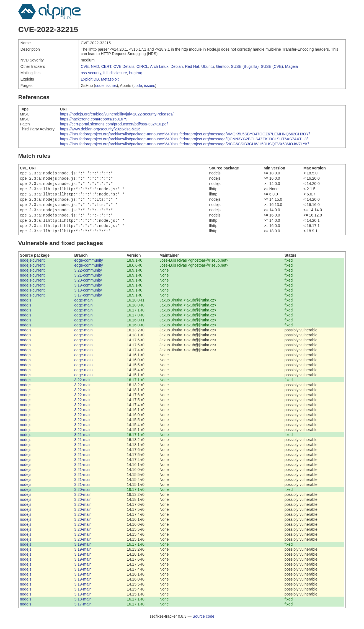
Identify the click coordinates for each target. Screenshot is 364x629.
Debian (177, 66)
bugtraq (136, 73)
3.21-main (83, 441)
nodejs (26, 307)
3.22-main (83, 386)
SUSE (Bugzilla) (245, 66)
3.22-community (88, 277)
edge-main (83, 307)
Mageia (291, 66)
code (99, 86)
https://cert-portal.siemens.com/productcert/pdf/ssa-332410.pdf (114, 124)
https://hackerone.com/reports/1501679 (94, 119)
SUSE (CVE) (272, 66)
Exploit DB (90, 79)
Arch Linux (159, 66)
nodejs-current (32, 267)
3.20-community (88, 287)
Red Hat (192, 66)
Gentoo (222, 66)
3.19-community (88, 292)
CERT (106, 66)
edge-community (89, 267)
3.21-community (88, 282)
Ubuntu (207, 66)
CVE (85, 66)
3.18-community (88, 297)
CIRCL (142, 66)
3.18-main (83, 606)
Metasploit (110, 79)
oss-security (91, 73)
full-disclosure (115, 73)
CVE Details (124, 66)
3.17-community (88, 302)
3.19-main (83, 551)
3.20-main (83, 496)
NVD (95, 66)
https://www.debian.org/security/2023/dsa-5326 (100, 129)
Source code (204, 623)
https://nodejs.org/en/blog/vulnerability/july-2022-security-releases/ (117, 114)
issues (111, 86)
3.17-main (83, 611)
